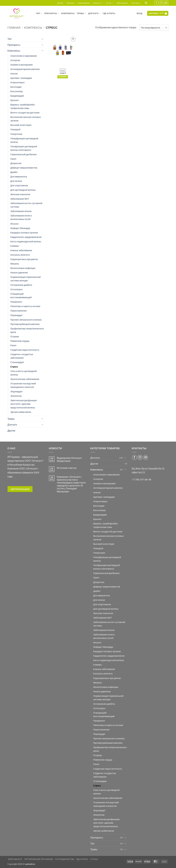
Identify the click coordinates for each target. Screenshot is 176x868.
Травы (81, 13)
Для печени (16, 181)
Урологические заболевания (25, 379)
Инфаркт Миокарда (20, 228)
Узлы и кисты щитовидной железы (24, 373)
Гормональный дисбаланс (24, 154)
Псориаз (15, 337)
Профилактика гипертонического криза (27, 330)
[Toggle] (43, 39)
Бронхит (15, 100)
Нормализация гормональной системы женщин (26, 279)
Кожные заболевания (21, 250)
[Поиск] (146, 3)
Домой (60, 3)
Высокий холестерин (21, 125)
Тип (39, 13)
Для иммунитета (19, 177)
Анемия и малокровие (22, 65)
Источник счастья (67, 468)
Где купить (109, 13)
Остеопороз (16, 289)
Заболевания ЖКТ (20, 199)
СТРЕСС (63, 71)
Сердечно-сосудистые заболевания (22, 356)
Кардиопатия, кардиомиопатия (26, 237)
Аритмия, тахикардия (21, 78)
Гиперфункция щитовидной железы (24, 140)
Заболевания (84, 3)
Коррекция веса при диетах (24, 259)
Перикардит (17, 315)
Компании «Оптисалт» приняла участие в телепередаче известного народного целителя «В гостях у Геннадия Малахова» (71, 484)
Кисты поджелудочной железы (26, 241)
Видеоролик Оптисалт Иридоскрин (69, 459)
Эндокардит (17, 391)
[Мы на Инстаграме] (161, 3)
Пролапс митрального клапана (26, 320)
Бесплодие (16, 87)
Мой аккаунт (122, 3)
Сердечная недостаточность (25, 350)
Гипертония (16, 134)
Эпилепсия (16, 396)
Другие (11, 430)
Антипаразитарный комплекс (25, 69)
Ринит (14, 345)
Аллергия (15, 60)
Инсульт (15, 224)
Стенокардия (17, 362)
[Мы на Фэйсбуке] (156, 3)
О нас (110, 3)
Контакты (136, 3)
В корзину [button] (63, 77)
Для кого (94, 13)
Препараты (52, 13)
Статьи (94, 859)
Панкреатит (16, 302)
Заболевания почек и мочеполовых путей (21, 217)
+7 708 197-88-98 (141, 479)
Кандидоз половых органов (24, 233)
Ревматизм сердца (20, 341)
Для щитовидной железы (23, 190)
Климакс (15, 246)
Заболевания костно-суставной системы (26, 205)
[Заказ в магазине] (154, 28)
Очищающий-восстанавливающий (21, 296)
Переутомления (19, 311)
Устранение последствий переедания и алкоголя (23, 385)
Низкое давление (19, 273)
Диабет (14, 172)
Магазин (70, 3)
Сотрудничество (65, 859)
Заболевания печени (21, 211)
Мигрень (15, 264)
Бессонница (17, 91)
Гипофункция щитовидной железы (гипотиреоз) (24, 148)
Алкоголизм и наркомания (24, 56)
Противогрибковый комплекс (25, 324)
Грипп (13, 159)
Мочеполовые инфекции (23, 268)
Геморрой (15, 129)
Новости (98, 3)
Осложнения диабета (21, 285)
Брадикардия (17, 96)
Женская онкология (20, 194)
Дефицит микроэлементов (24, 168)
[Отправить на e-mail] (166, 3)
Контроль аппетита (20, 255)
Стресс (14, 367)
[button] (140, 13)
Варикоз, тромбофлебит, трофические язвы (23, 106)
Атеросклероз (17, 82)
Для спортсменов (19, 185)
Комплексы (68, 13)
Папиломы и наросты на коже (25, 306)
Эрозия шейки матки (21, 412)
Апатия (14, 74)
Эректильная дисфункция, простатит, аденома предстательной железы (24, 404)
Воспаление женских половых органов (26, 119)
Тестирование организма (39, 859)
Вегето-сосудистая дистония (25, 113)
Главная (14, 28)
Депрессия (16, 163)
